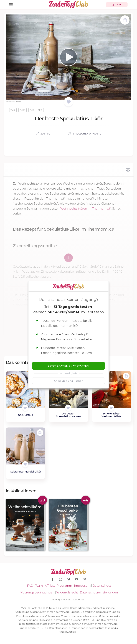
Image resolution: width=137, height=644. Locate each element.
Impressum (82, 586)
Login (117, 5)
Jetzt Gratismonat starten (68, 366)
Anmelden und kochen (69, 381)
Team (39, 586)
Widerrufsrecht (67, 592)
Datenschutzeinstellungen (99, 592)
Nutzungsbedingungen (37, 592)
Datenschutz (102, 586)
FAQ (30, 586)
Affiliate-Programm (58, 586)
